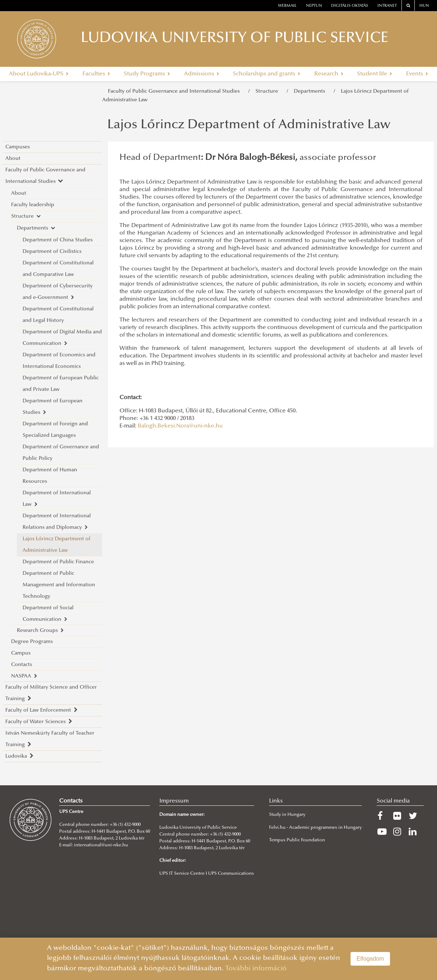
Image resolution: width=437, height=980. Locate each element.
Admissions (202, 74)
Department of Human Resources (50, 476)
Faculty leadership (33, 205)
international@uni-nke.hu (101, 845)
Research (329, 74)
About (13, 159)
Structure (268, 91)
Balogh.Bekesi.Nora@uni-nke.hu (180, 426)
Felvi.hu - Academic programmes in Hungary (315, 828)
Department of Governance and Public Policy (61, 453)
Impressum (174, 801)
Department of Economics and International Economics (59, 361)
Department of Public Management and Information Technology (59, 585)
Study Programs (147, 74)
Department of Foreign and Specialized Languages (55, 430)
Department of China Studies (58, 240)
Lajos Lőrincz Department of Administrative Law (57, 545)
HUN (424, 6)
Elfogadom (370, 959)
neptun (314, 6)
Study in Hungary (287, 815)
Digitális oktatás (350, 6)
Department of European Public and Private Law (61, 384)
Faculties (96, 74)
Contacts (22, 665)
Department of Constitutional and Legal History (58, 315)
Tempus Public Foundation (297, 840)
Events (417, 74)
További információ (256, 969)
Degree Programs (32, 642)
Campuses (18, 147)
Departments (311, 91)
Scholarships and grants (267, 74)
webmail (287, 6)
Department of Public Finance (58, 562)
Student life (375, 74)
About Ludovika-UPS (39, 74)
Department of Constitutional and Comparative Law (58, 269)
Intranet (387, 6)
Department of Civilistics (52, 252)
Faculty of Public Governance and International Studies (175, 91)
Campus (21, 653)
